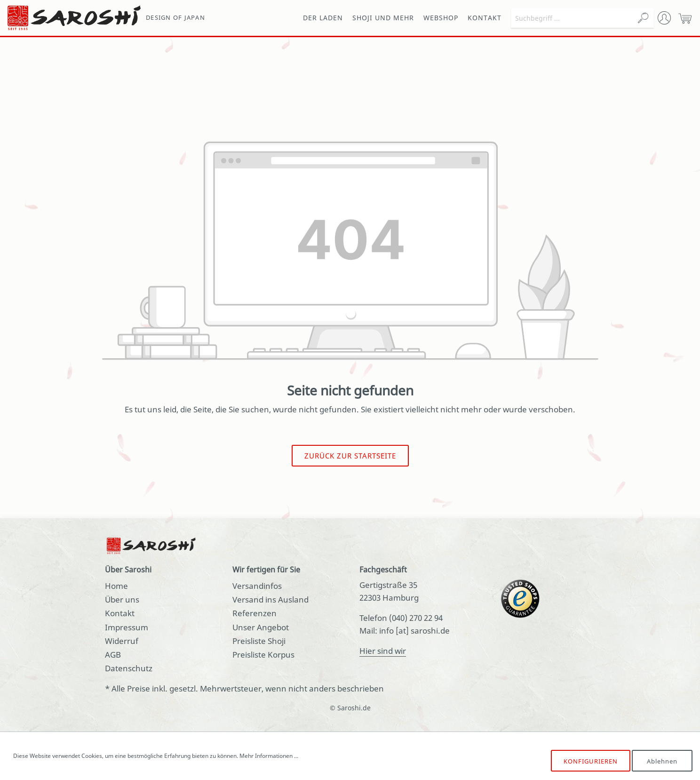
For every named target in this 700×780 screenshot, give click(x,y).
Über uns (122, 599)
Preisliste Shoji (259, 641)
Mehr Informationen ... (269, 756)
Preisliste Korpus (263, 655)
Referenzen (255, 613)
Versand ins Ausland (270, 599)
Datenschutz (129, 668)
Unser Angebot (261, 627)
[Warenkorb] (685, 18)
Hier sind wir (383, 651)
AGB (113, 655)
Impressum (127, 627)
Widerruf (122, 641)
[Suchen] (643, 18)
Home (116, 586)
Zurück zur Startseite (350, 456)
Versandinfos (257, 586)
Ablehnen (662, 761)
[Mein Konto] (664, 18)
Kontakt (120, 613)
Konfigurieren (591, 761)
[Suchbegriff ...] (572, 18)
